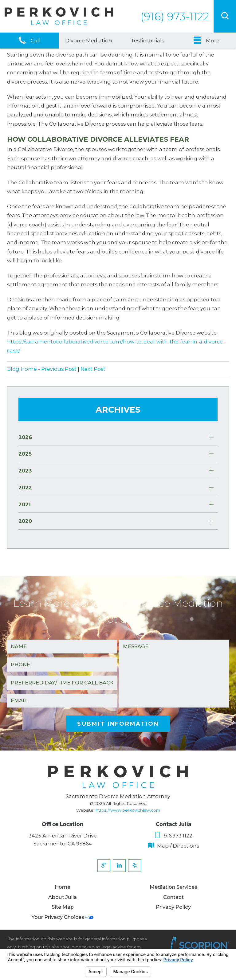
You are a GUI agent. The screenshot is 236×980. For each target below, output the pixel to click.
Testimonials (147, 41)
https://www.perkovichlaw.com (128, 810)
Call (29, 41)
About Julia (63, 897)
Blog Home (22, 369)
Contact (173, 897)
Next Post (93, 369)
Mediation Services (173, 887)
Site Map (63, 907)
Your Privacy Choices (63, 917)
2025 (25, 454)
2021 (25, 504)
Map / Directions (173, 846)
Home (63, 887)
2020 (25, 521)
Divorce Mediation (89, 41)
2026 (25, 437)
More (206, 41)
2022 (25, 488)
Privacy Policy (173, 907)
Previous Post (59, 369)
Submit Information (118, 724)
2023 (25, 471)
